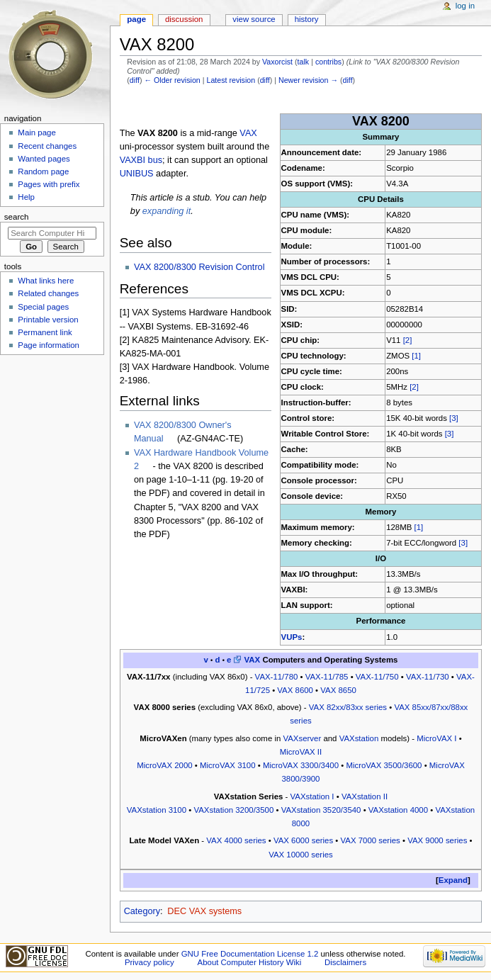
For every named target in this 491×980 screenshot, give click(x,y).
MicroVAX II (301, 752)
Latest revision (231, 80)
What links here (46, 281)
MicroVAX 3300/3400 (301, 765)
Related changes (48, 293)
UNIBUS (137, 174)
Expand (453, 880)
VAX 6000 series (303, 840)
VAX (248, 133)
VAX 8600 (295, 690)
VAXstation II (365, 796)
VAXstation (359, 738)
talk (304, 62)
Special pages (43, 307)
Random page (43, 171)
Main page (37, 133)
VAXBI (132, 160)
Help (26, 197)
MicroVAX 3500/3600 (384, 765)
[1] (416, 356)
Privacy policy (149, 962)
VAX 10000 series (301, 855)
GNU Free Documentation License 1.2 (250, 954)
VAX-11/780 (277, 677)
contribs (328, 62)
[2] (408, 340)
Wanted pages (44, 159)
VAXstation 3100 (157, 810)
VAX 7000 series (371, 840)
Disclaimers (345, 962)
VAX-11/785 (327, 677)
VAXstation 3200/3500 (233, 810)
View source (254, 19)
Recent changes (47, 146)
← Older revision (172, 80)
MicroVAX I (436, 738)
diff (135, 80)
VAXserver (302, 738)
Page (136, 19)
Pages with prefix (49, 184)
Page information (49, 345)
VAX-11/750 (377, 677)
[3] (454, 418)
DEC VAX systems (204, 911)
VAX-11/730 (428, 677)
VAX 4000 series (236, 840)
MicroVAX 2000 (165, 765)
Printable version (48, 320)
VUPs (292, 637)
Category (142, 911)
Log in (465, 6)
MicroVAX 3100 (228, 765)
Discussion (184, 19)
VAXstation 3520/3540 (321, 810)
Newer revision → (308, 80)
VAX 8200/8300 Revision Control (199, 267)
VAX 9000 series (437, 840)
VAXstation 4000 (398, 810)
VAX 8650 (338, 690)
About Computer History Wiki (250, 962)
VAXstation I (312, 796)
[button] (453, 880)
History (307, 19)
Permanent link (45, 332)
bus (155, 160)
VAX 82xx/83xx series (348, 707)
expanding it (167, 211)
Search (17, 217)
